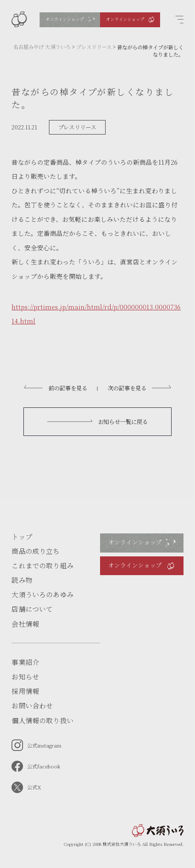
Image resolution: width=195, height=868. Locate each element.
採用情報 (25, 691)
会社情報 (25, 624)
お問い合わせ (32, 706)
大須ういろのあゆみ (42, 594)
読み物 (22, 580)
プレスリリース (77, 127)
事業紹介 (25, 662)
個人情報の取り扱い (42, 720)
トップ (22, 537)
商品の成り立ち (36, 551)
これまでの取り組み (42, 566)
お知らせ (25, 677)
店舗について (32, 609)
